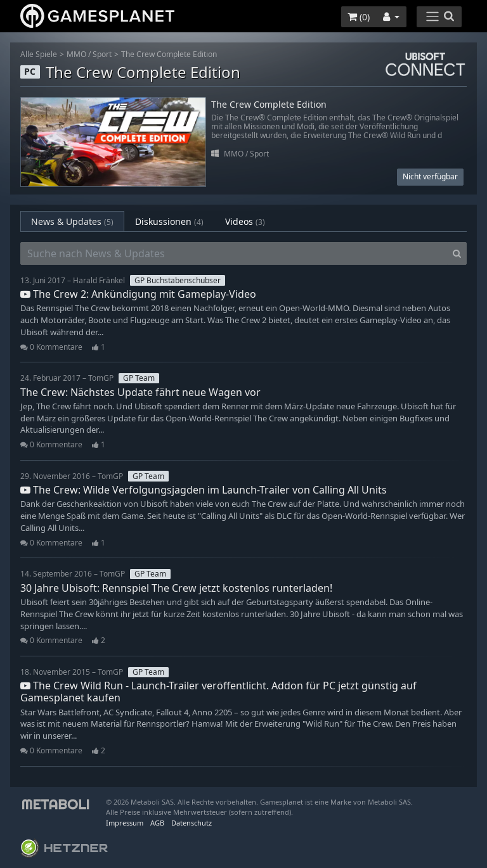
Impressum (125, 823)
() (359, 17)
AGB (157, 823)
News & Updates (72, 221)
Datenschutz (192, 823)
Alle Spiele (39, 54)
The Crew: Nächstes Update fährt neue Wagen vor (140, 392)
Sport (102, 54)
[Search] (457, 253)
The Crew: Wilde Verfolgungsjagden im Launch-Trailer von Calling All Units (204, 490)
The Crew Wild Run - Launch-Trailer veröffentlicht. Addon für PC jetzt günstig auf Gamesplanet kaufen (218, 692)
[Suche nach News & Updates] (234, 253)
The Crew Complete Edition (169, 54)
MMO (76, 54)
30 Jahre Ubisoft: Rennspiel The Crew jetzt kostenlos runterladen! (176, 588)
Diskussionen (169, 221)
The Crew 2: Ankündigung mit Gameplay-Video (138, 294)
